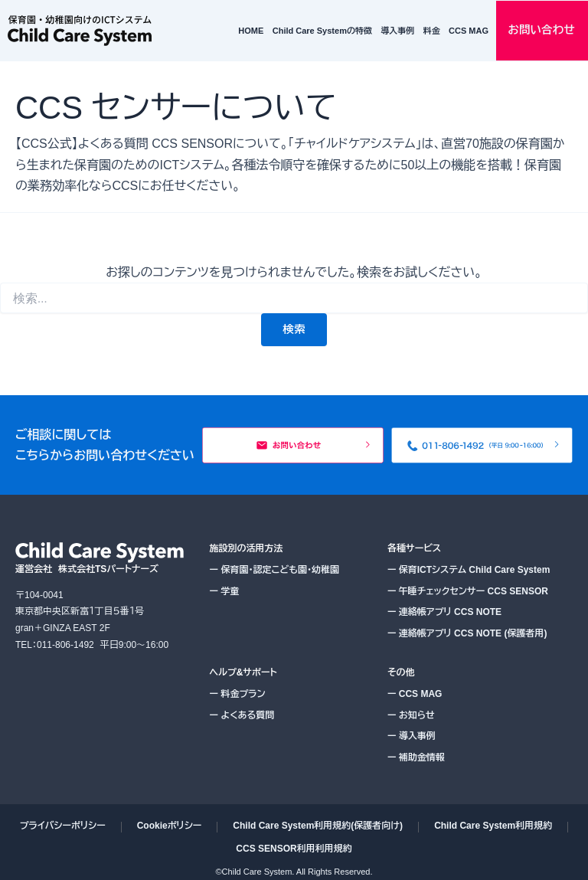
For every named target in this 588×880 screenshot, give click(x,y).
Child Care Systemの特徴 (322, 31)
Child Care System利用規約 (493, 826)
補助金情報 (416, 757)
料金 (432, 31)
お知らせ (411, 715)
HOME (251, 31)
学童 (225, 591)
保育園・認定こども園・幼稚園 (274, 570)
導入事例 (397, 31)
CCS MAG (469, 31)
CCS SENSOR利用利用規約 (294, 849)
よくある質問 (242, 715)
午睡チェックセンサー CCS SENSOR (468, 591)
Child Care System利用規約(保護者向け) (318, 826)
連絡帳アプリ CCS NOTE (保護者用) (467, 633)
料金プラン (238, 694)
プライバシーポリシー (63, 826)
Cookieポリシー (170, 826)
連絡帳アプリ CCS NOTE (444, 612)
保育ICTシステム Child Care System (469, 570)
